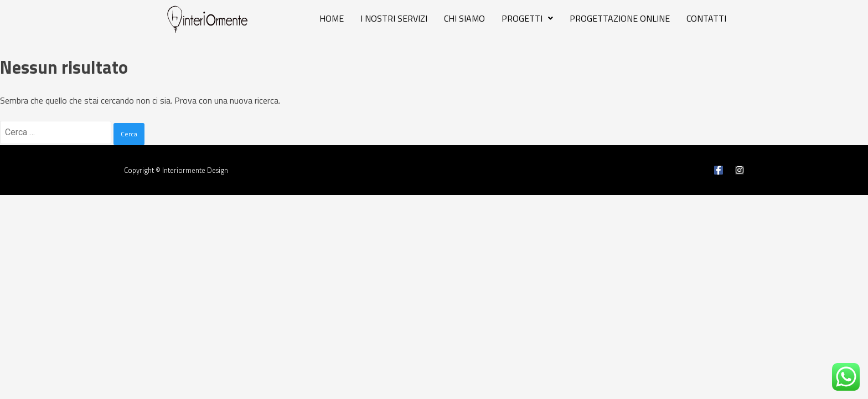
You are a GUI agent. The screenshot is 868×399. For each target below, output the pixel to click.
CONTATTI (706, 18)
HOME (332, 18)
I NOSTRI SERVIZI (394, 18)
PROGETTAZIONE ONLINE (620, 18)
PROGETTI (527, 18)
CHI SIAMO (464, 18)
